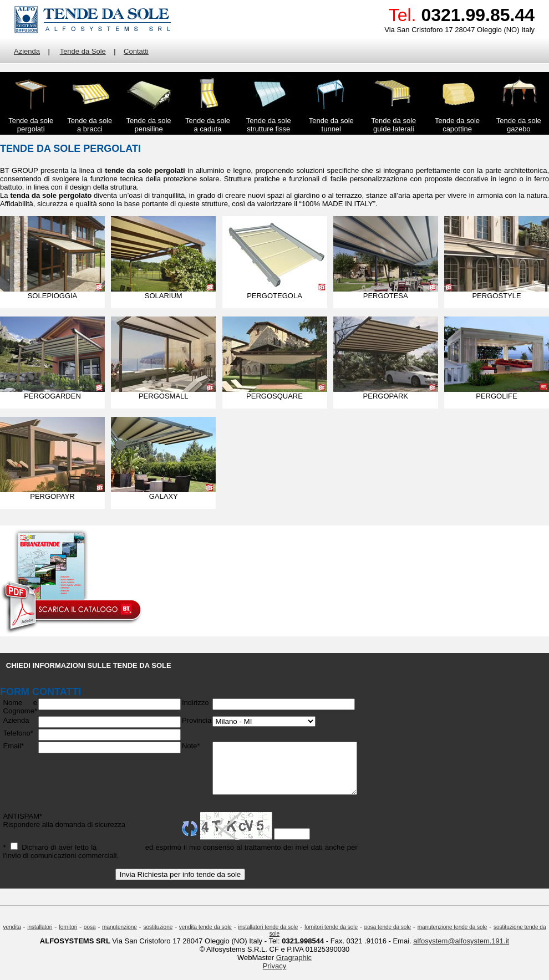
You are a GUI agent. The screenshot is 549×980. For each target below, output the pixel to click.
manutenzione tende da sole (453, 937)
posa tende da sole (388, 937)
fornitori (68, 937)
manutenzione (120, 937)
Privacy (275, 976)
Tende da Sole (83, 51)
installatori (40, 937)
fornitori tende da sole (331, 937)
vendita (12, 937)
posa (90, 937)
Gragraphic (294, 968)
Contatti (136, 51)
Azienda (27, 51)
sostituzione (158, 937)
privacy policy (117, 857)
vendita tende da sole (205, 937)
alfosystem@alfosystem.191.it (461, 951)
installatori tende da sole (268, 937)
